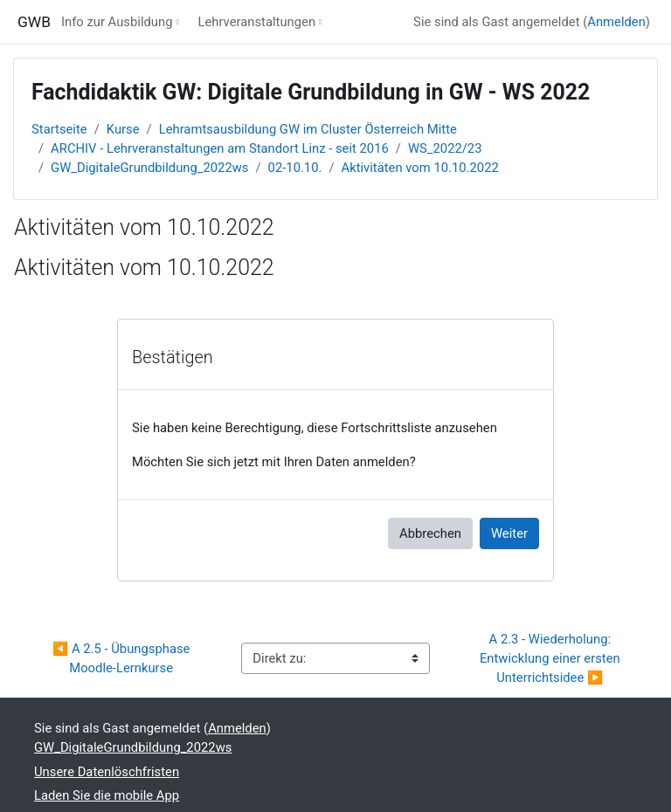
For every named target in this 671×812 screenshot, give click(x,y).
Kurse (123, 129)
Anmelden (616, 22)
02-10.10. (295, 168)
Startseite (59, 129)
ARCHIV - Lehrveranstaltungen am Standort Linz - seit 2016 (220, 148)
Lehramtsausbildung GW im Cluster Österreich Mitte (308, 129)
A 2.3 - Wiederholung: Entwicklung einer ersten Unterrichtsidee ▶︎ (551, 658)
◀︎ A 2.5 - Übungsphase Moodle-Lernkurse (123, 658)
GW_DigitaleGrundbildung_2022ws (149, 168)
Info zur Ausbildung (117, 22)
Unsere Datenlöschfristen (107, 772)
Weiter (509, 533)
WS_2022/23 (445, 148)
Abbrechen (430, 533)
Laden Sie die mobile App (107, 795)
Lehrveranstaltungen (256, 22)
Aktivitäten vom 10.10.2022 (420, 168)
